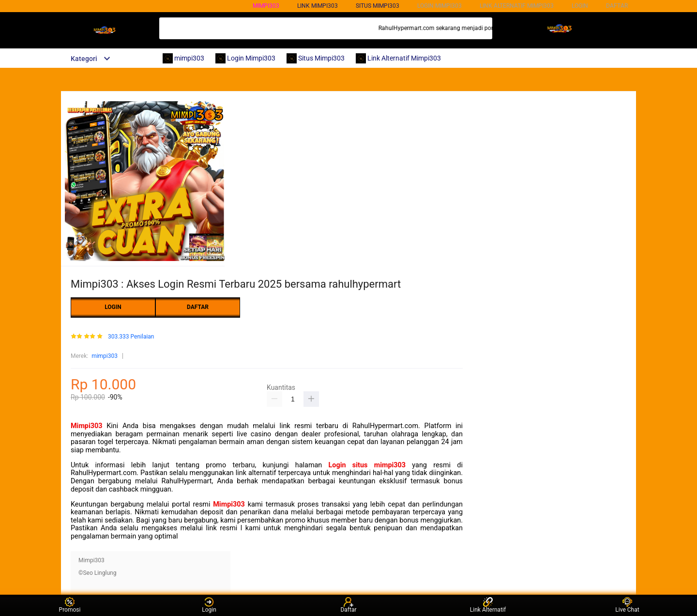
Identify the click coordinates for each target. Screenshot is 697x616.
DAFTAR (617, 6)
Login (209, 605)
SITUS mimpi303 (378, 6)
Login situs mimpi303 (367, 465)
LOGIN (580, 6)
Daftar (348, 605)
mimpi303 (266, 6)
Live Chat (627, 605)
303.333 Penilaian (131, 337)
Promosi (70, 605)
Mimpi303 (87, 426)
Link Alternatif (488, 605)
